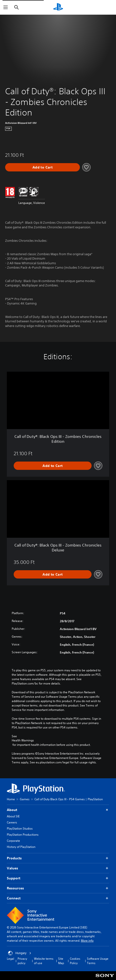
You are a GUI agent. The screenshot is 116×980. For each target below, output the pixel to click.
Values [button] (58, 868)
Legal (11, 959)
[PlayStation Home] (58, 7)
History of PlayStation (21, 847)
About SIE (13, 816)
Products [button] (58, 858)
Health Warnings (23, 740)
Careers (12, 822)
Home (11, 799)
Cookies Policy (75, 961)
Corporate (13, 841)
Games (25, 799)
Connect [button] (58, 898)
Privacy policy (22, 961)
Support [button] (58, 878)
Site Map (61, 961)
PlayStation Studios (20, 828)
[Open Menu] (6, 7)
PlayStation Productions (23, 835)
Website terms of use (44, 961)
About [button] (58, 810)
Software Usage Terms (98, 961)
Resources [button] (58, 888)
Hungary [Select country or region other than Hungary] (20, 953)
